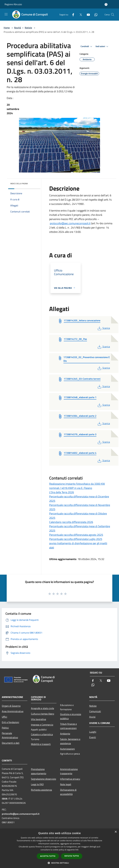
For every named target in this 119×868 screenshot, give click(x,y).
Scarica (103, 328)
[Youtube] (87, 15)
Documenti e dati (11, 743)
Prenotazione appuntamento (39, 771)
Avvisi (92, 717)
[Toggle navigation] (6, 14)
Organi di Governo (11, 706)
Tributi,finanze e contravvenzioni (68, 726)
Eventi (93, 737)
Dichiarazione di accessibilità (68, 792)
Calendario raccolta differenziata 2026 (71, 522)
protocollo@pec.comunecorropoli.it (70, 223)
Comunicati (95, 711)
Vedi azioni (102, 46)
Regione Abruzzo (13, 4)
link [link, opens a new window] (77, 850)
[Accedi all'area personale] (106, 4)
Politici (5, 728)
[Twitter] (80, 15)
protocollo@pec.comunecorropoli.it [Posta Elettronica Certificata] (21, 814)
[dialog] (59, 848)
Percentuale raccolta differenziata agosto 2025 (76, 535)
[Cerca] (113, 15)
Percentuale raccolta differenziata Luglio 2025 (76, 539)
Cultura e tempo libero (42, 714)
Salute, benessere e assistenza (70, 741)
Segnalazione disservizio (43, 779)
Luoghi (93, 732)
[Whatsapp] (95, 15)
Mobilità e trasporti (41, 744)
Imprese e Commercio (42, 725)
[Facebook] (72, 15)
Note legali (66, 784)
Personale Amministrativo (10, 735)
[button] (59, 863)
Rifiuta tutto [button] (72, 856)
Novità (18, 28)
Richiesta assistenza (41, 790)
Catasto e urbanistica (42, 734)
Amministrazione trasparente (69, 771)
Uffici (4, 717)
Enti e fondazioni (10, 722)
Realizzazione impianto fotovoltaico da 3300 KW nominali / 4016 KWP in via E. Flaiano (77, 486)
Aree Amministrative (13, 711)
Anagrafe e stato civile (42, 708)
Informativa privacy (70, 779)
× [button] (116, 832)
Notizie (28, 28)
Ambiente (65, 734)
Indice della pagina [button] (19, 184)
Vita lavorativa (38, 719)
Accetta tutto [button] (48, 856)
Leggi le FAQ (37, 784)
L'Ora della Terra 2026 (62, 492)
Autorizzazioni (67, 749)
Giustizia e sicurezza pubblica (71, 716)
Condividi (87, 46)
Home (7, 28)
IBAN (5, 799)
